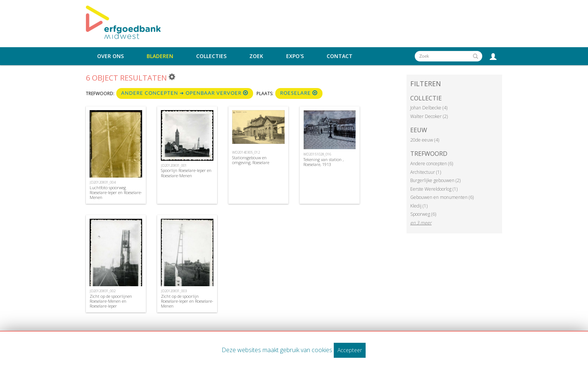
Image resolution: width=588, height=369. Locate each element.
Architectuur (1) (426, 172)
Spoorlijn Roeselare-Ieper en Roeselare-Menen (186, 173)
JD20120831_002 (103, 291)
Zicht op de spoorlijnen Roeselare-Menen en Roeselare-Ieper (111, 301)
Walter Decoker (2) (429, 116)
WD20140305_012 (246, 152)
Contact (340, 56)
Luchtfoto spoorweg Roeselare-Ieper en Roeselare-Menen (116, 192)
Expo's (295, 56)
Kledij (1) (419, 206)
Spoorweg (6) (423, 214)
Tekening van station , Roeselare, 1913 (323, 162)
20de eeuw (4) (425, 140)
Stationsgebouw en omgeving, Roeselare (251, 160)
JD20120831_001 (174, 165)
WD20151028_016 (317, 154)
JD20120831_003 (174, 291)
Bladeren (160, 56)
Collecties (211, 56)
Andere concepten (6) (432, 164)
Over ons (110, 56)
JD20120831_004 (103, 182)
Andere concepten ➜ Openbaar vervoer (185, 93)
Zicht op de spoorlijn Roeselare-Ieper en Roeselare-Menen (187, 301)
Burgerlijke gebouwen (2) (435, 180)
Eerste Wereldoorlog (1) (434, 189)
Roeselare (299, 93)
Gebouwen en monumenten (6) (442, 197)
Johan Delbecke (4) (429, 108)
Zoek (256, 56)
